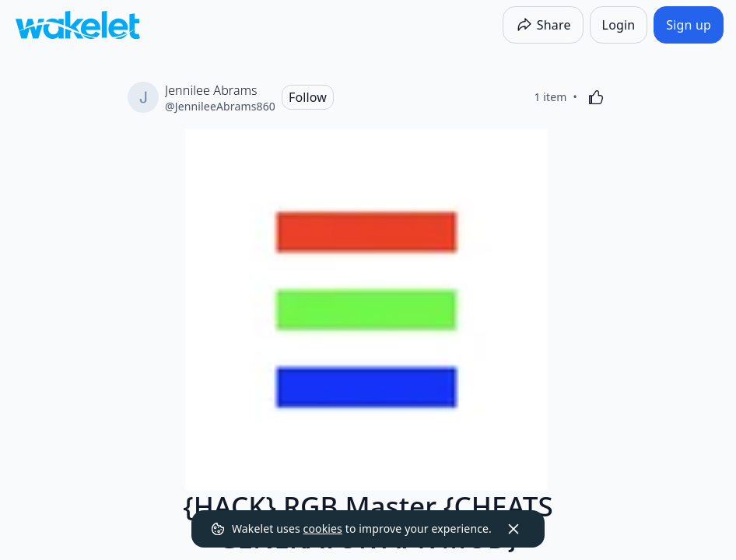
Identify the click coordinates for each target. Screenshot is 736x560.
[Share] (543, 25)
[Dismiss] (513, 529)
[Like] (596, 97)
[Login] (619, 25)
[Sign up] (689, 25)
